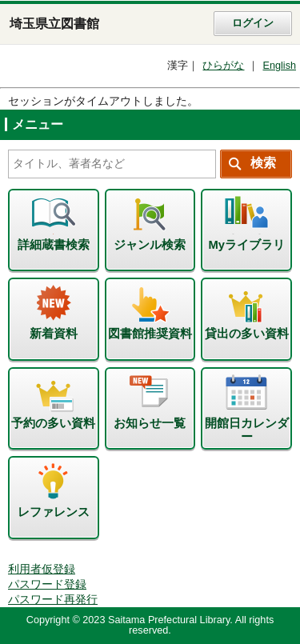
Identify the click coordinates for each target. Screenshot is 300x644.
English (279, 66)
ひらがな (223, 66)
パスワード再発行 (53, 600)
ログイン (253, 23)
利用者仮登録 (42, 569)
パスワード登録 (47, 584)
